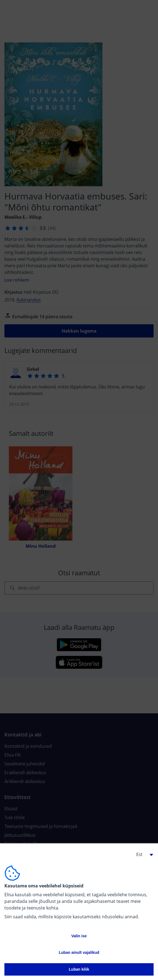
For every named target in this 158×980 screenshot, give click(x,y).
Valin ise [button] (79, 936)
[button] (143, 854)
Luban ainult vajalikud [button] (79, 952)
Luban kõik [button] (79, 969)
